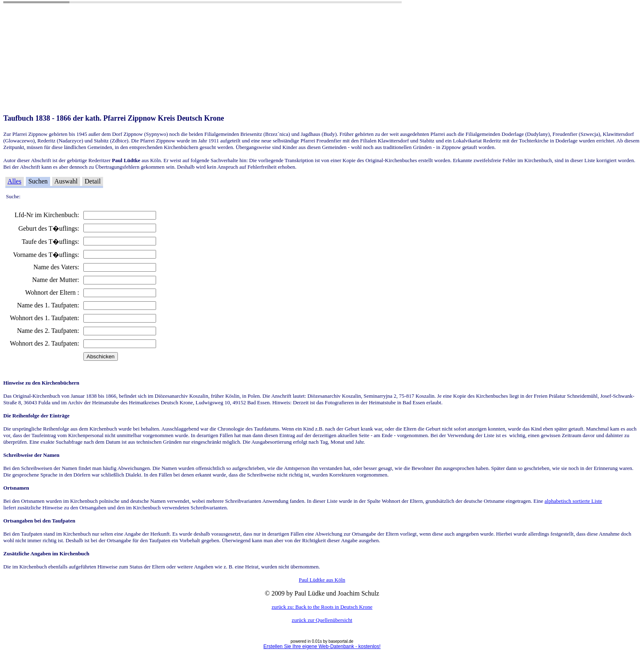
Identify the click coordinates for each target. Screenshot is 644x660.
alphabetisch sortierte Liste (573, 501)
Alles (14, 181)
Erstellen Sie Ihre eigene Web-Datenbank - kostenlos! (322, 646)
